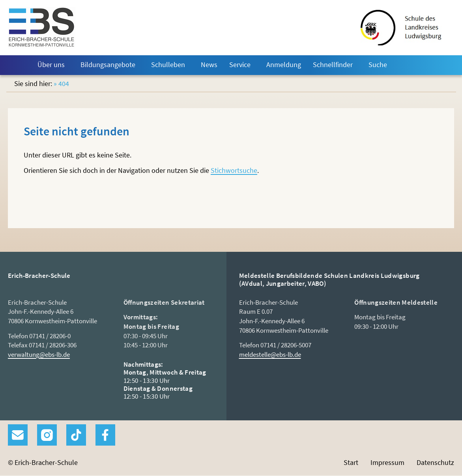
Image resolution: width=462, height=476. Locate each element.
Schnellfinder (333, 65)
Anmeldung (284, 65)
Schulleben (168, 65)
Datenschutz (435, 462)
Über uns (51, 65)
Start (19, 65)
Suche (378, 65)
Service (240, 65)
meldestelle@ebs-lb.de (270, 354)
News (209, 65)
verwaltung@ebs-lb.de (39, 354)
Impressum (387, 462)
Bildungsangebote (108, 65)
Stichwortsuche (234, 170)
